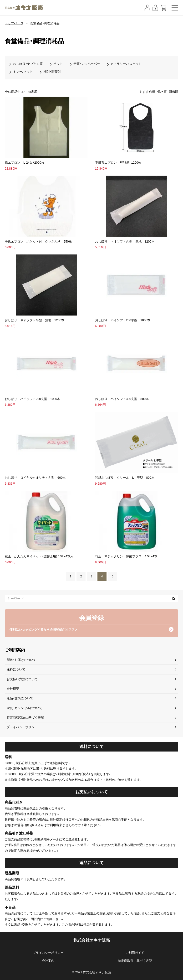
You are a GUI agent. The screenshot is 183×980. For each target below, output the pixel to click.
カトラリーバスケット (126, 64)
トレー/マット (23, 72)
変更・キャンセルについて (25, 708)
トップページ (14, 23)
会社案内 (48, 961)
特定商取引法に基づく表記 (25, 718)
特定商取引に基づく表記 (135, 961)
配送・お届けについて (21, 660)
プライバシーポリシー (22, 727)
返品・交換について (20, 698)
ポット (58, 64)
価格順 (162, 92)
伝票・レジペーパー (87, 64)
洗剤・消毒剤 (52, 72)
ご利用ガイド (135, 953)
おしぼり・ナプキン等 (28, 64)
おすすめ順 (147, 92)
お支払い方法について (22, 679)
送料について (16, 669)
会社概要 (13, 689)
